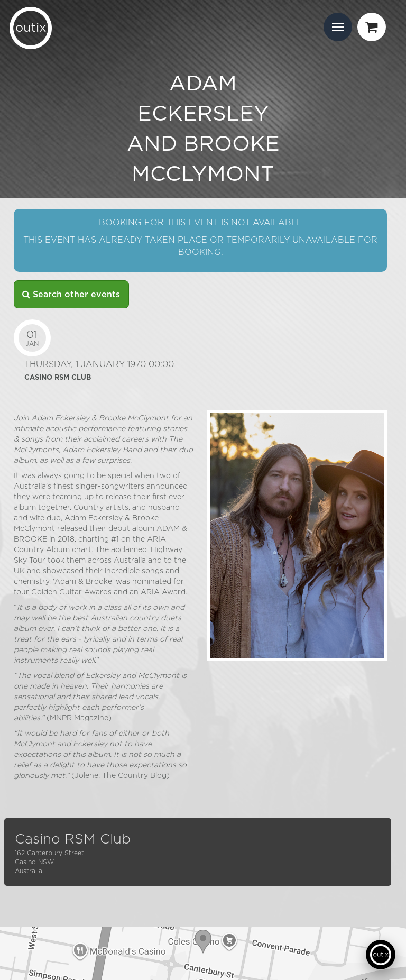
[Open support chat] (381, 955)
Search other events (71, 294)
